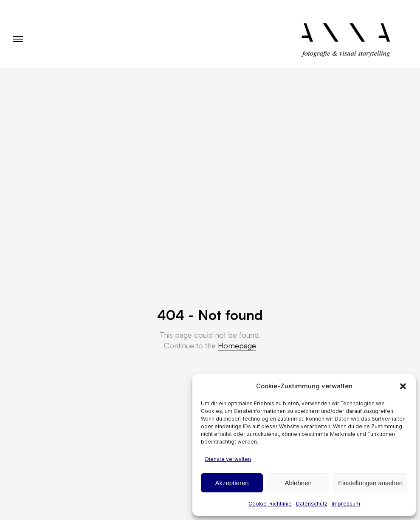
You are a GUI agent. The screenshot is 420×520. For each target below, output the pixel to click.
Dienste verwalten (228, 459)
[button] (403, 386)
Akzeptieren (232, 483)
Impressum (346, 504)
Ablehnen (298, 483)
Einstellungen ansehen (370, 483)
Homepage (237, 345)
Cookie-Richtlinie (270, 504)
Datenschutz (312, 504)
